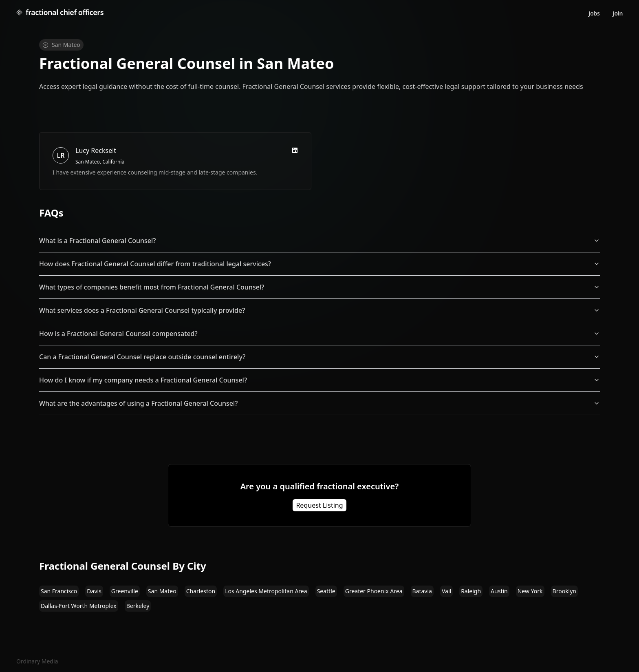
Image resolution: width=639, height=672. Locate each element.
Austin (499, 591)
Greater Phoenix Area (374, 591)
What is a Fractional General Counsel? (319, 241)
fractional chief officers (60, 12)
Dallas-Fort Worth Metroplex (79, 606)
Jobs (594, 13)
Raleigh (471, 591)
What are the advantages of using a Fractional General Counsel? (319, 403)
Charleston (201, 591)
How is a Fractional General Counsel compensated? (319, 334)
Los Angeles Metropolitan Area (266, 591)
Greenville (125, 591)
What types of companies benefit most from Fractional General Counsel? (319, 287)
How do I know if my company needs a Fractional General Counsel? (319, 380)
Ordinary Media (37, 661)
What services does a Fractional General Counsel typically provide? (319, 310)
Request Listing (319, 505)
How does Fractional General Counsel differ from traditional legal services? (319, 264)
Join (618, 13)
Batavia (422, 591)
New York (530, 591)
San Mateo (162, 591)
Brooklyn (564, 591)
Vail (446, 591)
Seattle (326, 591)
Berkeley (138, 606)
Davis (94, 591)
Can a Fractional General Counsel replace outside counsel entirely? (319, 357)
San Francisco (59, 591)
